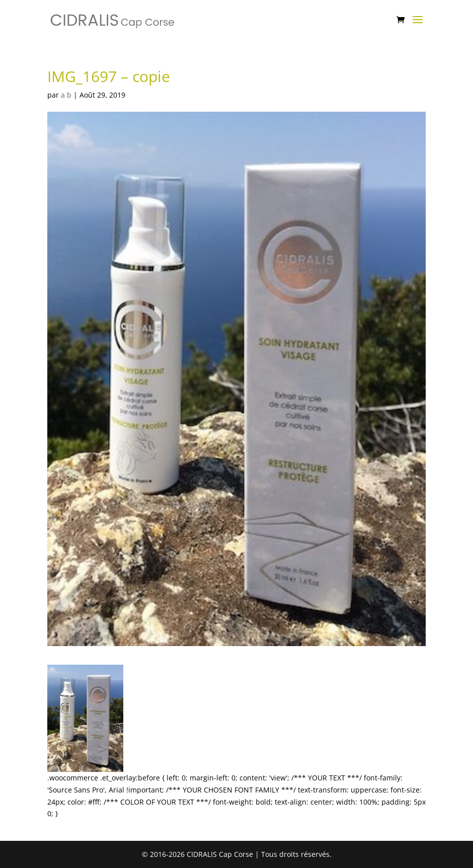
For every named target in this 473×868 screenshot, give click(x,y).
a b (66, 95)
